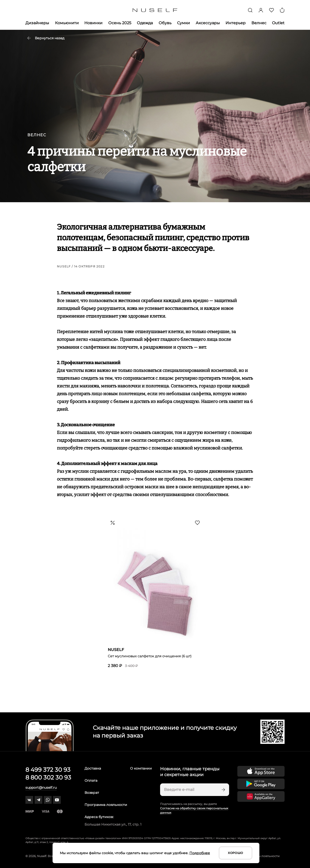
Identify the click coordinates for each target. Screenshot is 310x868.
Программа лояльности (106, 805)
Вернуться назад (46, 38)
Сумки (183, 23)
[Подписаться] (223, 790)
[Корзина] (282, 10)
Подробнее (200, 853)
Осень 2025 (120, 23)
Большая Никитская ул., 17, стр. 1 (113, 824)
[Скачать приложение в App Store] (261, 771)
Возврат (92, 793)
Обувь (165, 23)
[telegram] (39, 800)
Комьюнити (67, 23)
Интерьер (236, 23)
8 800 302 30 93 (48, 777)
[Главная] (155, 10)
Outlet (278, 23)
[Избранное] (271, 10)
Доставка (93, 768)
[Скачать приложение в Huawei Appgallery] (261, 796)
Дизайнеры (37, 23)
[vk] (29, 800)
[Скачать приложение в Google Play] (261, 784)
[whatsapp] (48, 800)
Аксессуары (208, 23)
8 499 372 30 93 (48, 770)
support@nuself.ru (41, 788)
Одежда (145, 23)
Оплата (91, 780)
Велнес (259, 23)
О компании (141, 768)
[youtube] (57, 800)
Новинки (93, 23)
